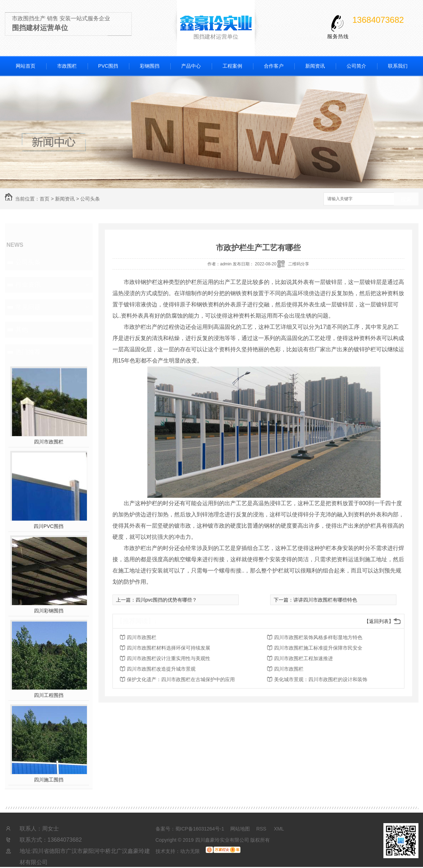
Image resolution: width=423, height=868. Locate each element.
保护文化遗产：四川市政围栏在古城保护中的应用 (181, 679)
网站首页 (26, 66)
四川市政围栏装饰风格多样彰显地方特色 (318, 637)
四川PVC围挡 (49, 526)
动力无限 (190, 851)
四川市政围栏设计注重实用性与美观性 (169, 658)
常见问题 (28, 307)
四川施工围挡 (49, 780)
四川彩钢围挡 (49, 611)
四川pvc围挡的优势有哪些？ (166, 600)
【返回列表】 (379, 621)
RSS (262, 829)
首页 (45, 199)
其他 (22, 330)
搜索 (406, 199)
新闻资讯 (315, 66)
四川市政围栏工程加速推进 (303, 658)
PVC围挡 (108, 66)
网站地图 (240, 829)
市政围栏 (67, 66)
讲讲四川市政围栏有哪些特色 (325, 600)
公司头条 (90, 199)
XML (279, 829)
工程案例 (232, 66)
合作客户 (274, 66)
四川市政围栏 (49, 442)
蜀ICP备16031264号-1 (200, 829)
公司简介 (356, 66)
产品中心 (191, 66)
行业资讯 (28, 285)
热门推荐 (28, 352)
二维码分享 (299, 264)
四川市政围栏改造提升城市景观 (161, 669)
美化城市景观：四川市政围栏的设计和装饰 (321, 679)
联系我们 (398, 66)
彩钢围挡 (150, 66)
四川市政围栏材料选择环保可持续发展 (169, 648)
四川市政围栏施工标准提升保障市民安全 (318, 648)
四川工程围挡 (49, 695)
